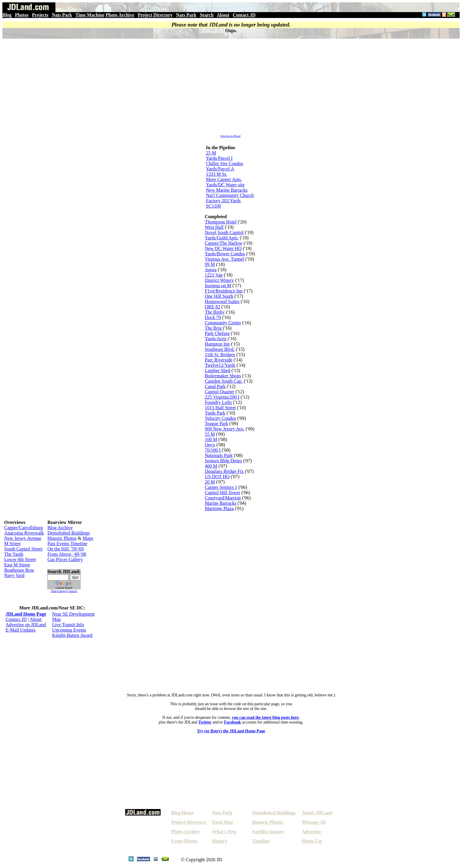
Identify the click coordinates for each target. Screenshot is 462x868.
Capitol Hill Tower (222, 493)
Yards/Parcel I (219, 158)
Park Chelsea (217, 333)
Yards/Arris (216, 339)
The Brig (213, 328)
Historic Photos (62, 538)
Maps (88, 538)
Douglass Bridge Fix (224, 471)
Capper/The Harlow (224, 243)
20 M (210, 482)
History (220, 841)
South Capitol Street (23, 549)
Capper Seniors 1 (221, 487)
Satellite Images (268, 832)
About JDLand (317, 813)
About (223, 15)
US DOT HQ (217, 477)
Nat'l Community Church (230, 195)
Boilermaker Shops (223, 376)
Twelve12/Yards (220, 365)
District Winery (219, 280)
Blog (7, 15)
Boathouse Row (19, 570)
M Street (12, 544)
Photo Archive (120, 15)
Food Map (223, 822)
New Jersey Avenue (23, 538)
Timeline (261, 841)
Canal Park (215, 386)
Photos (22, 15)
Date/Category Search (64, 591)
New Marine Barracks (227, 190)
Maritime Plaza (219, 508)
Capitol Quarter (220, 392)
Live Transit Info (68, 625)
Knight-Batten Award (72, 635)
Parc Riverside (219, 360)
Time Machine (90, 15)
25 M (211, 153)
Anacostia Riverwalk (24, 533)
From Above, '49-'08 (67, 554)
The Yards (14, 554)
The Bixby (215, 312)
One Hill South (219, 296)
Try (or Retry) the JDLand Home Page (231, 731)
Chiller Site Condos (225, 163)
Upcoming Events (69, 630)
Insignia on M (218, 286)
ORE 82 (212, 307)
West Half (214, 227)
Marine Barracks (221, 503)
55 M (210, 434)
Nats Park (62, 15)
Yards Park (215, 413)
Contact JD (244, 15)
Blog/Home (182, 813)
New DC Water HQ (223, 248)
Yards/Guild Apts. (222, 238)
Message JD (314, 822)
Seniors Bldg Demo (223, 461)
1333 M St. (217, 174)
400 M (211, 466)
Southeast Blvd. (220, 349)
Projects (40, 15)
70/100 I (213, 450)
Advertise (311, 832)
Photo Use (312, 841)
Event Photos (184, 841)
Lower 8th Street (20, 559)
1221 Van (214, 275)
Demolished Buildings (69, 533)
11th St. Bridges (220, 355)
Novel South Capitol (224, 232)
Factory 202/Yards (223, 201)
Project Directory (155, 15)
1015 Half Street (220, 408)
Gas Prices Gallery (65, 559)
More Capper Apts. (224, 179)
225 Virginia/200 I (222, 397)
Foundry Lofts (218, 402)
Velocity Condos (220, 418)
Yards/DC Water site (225, 185)
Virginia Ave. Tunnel (224, 259)
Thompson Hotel (221, 222)
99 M (210, 264)
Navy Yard (14, 575)
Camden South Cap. (224, 381)
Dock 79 (213, 317)
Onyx (210, 445)
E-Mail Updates (21, 630)
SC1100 (213, 206)
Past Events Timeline (67, 544)
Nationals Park (219, 455)
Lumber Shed (218, 370)
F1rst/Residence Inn (224, 291)
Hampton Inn (217, 344)
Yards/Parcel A (220, 169)
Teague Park (216, 424)
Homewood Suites (222, 301)
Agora (211, 270)
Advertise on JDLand (230, 136)
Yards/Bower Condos (225, 254)
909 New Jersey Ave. (225, 429)
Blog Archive (60, 528)
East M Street (17, 565)
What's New (224, 832)
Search (207, 15)
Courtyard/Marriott (223, 498)
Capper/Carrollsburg (23, 528)
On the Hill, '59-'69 (66, 549)
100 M (211, 439)
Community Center (223, 323)
